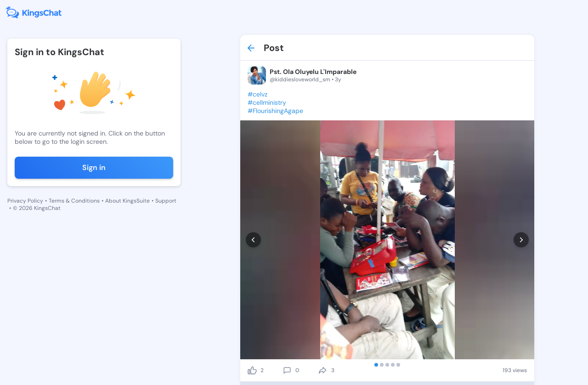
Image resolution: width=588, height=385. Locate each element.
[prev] (253, 240)
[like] (252, 370)
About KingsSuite (127, 201)
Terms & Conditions (74, 201)
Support (166, 201)
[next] (521, 240)
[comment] (287, 370)
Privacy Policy (25, 201)
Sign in (94, 167)
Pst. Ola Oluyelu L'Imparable (313, 72)
